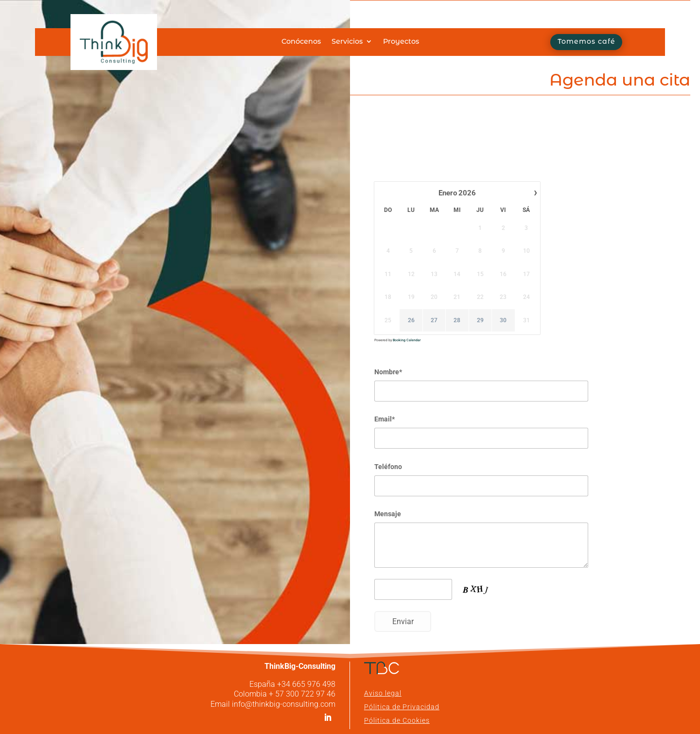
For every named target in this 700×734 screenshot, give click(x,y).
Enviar (403, 621)
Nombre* (388, 372)
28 (457, 320)
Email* (385, 419)
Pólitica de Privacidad (402, 707)
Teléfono (388, 467)
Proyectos (401, 42)
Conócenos (301, 42)
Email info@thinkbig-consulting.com (273, 704)
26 (411, 320)
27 (434, 320)
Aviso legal (383, 693)
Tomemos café (586, 42)
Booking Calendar (407, 340)
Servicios (347, 42)
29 (480, 320)
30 (503, 320)
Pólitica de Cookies (397, 720)
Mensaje (388, 514)
